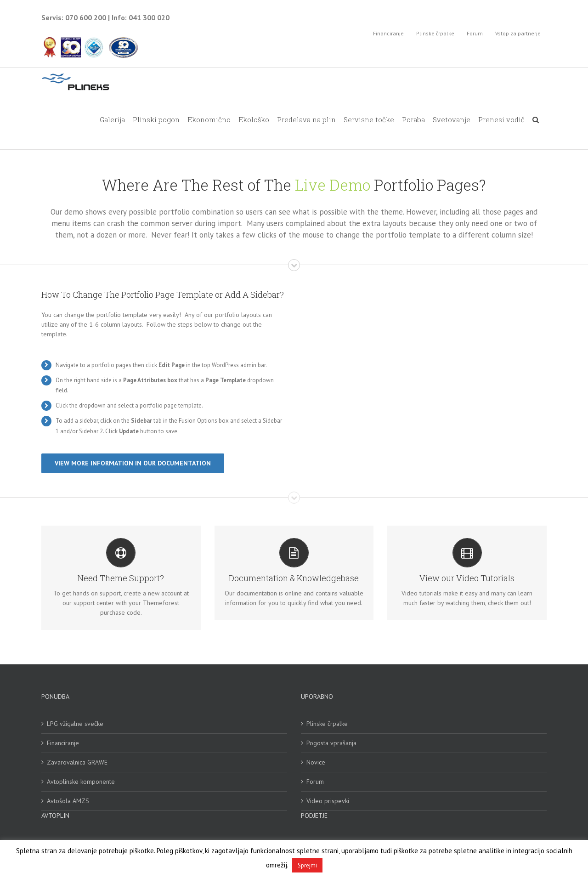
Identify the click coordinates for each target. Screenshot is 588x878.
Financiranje (63, 744)
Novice (316, 763)
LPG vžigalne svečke (75, 725)
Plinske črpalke (327, 725)
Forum (315, 782)
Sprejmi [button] (307, 865)
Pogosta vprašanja (331, 744)
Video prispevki (328, 802)
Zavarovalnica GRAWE (77, 763)
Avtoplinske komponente (81, 782)
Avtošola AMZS (68, 802)
